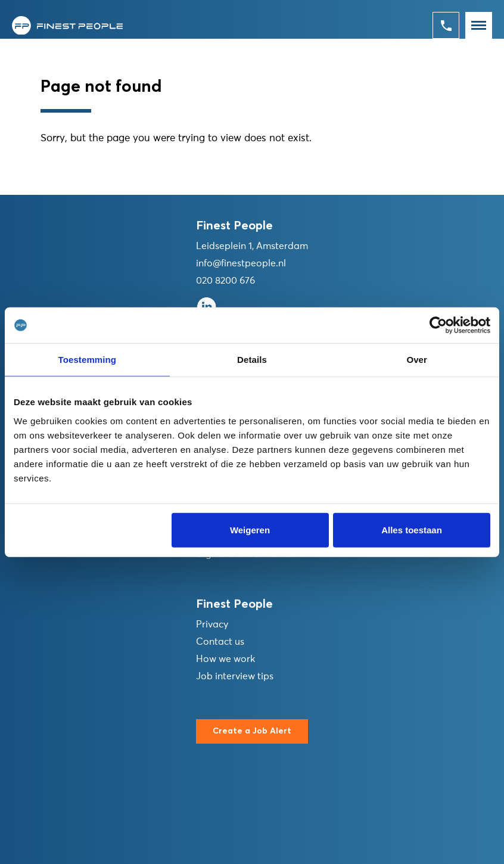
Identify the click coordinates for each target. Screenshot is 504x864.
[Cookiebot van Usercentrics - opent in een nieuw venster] (438, 325)
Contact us (220, 642)
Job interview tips (235, 676)
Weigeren (250, 529)
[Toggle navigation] (479, 25)
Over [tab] (417, 360)
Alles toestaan (412, 529)
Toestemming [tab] (88, 360)
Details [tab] (252, 360)
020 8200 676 (225, 281)
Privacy (212, 624)
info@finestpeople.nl (241, 263)
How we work (225, 659)
